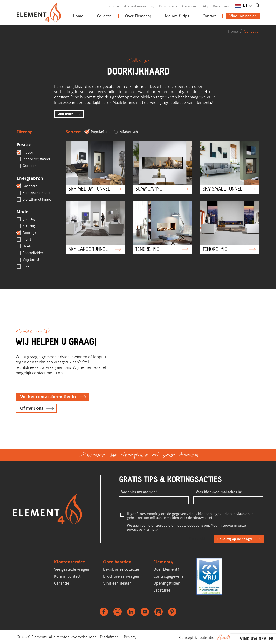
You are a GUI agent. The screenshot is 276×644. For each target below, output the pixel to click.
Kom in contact (67, 576)
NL (245, 6)
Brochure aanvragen (121, 576)
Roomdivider (30, 253)
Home (78, 16)
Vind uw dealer (243, 16)
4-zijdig (26, 226)
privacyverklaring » (142, 530)
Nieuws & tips (177, 16)
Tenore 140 (162, 228)
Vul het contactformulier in (48, 397)
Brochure (112, 6)
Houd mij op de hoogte (235, 539)
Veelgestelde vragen (72, 569)
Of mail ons (32, 408)
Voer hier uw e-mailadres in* (219, 492)
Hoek (24, 246)
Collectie (104, 16)
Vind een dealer (117, 583)
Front (24, 240)
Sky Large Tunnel (95, 228)
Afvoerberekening (139, 6)
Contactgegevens (168, 576)
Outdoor (26, 166)
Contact (209, 16)
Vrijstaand (28, 260)
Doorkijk (26, 233)
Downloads (168, 6)
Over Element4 (138, 16)
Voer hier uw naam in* (139, 492)
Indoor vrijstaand (33, 159)
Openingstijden (167, 583)
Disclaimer (109, 637)
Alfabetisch (126, 132)
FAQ (204, 6)
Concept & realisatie (219, 637)
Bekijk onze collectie (121, 569)
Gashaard (27, 186)
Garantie (189, 6)
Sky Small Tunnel (230, 167)
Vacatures (221, 6)
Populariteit (97, 132)
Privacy (130, 637)
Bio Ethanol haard (34, 200)
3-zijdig (26, 219)
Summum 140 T (162, 167)
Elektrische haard (34, 193)
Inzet (24, 266)
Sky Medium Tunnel (95, 167)
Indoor (25, 152)
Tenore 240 (230, 228)
